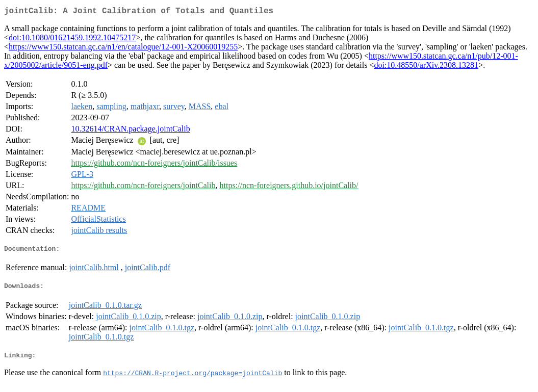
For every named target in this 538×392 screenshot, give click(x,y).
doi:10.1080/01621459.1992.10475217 (72, 40)
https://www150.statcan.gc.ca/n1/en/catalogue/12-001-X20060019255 (123, 49)
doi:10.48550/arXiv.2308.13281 (426, 67)
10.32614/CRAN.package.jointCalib (130, 131)
